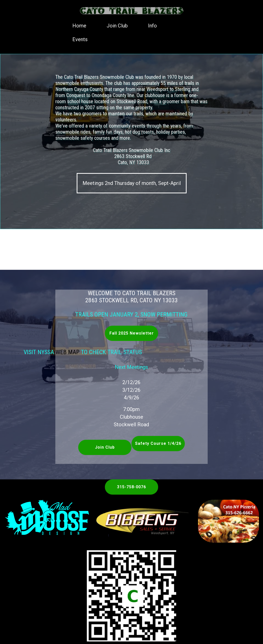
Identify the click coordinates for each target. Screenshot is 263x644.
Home (79, 26)
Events (80, 39)
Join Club (117, 26)
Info (152, 26)
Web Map (53, 352)
